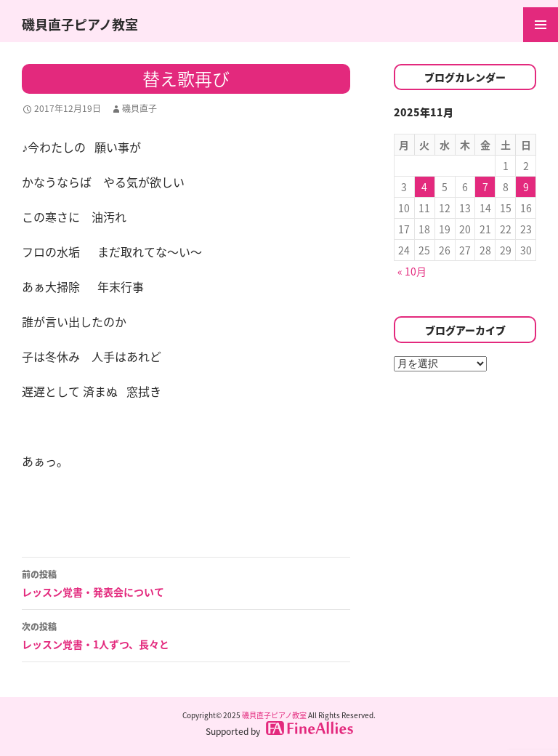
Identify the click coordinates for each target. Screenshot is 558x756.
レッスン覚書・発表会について (186, 582)
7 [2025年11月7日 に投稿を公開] (485, 187)
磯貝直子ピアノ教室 (80, 24)
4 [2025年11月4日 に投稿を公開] (424, 187)
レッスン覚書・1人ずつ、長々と (186, 635)
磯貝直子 (139, 108)
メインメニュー (541, 25)
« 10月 (412, 271)
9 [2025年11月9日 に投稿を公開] (526, 187)
